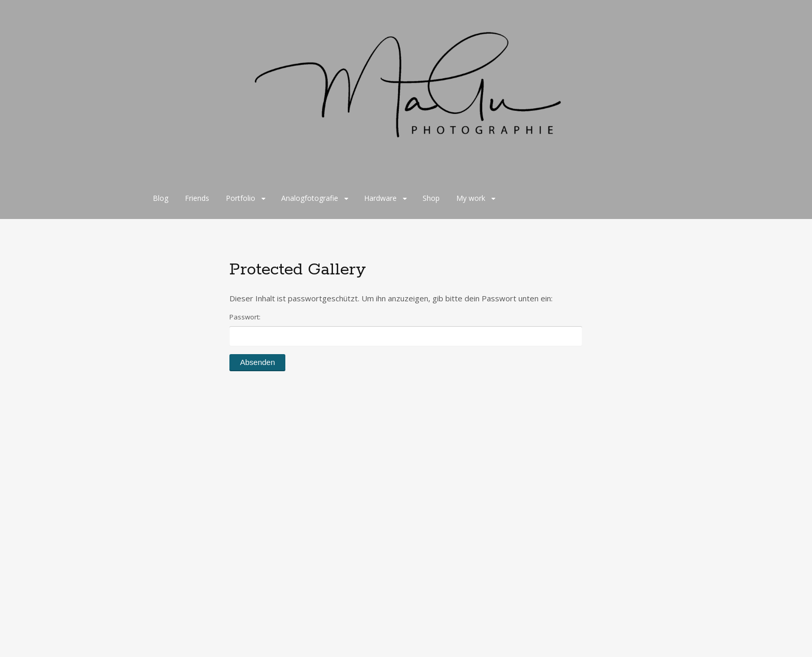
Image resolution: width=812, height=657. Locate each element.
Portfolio (241, 198)
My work (471, 198)
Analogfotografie (310, 198)
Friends (197, 198)
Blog (161, 198)
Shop (431, 198)
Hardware (380, 198)
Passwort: (406, 329)
